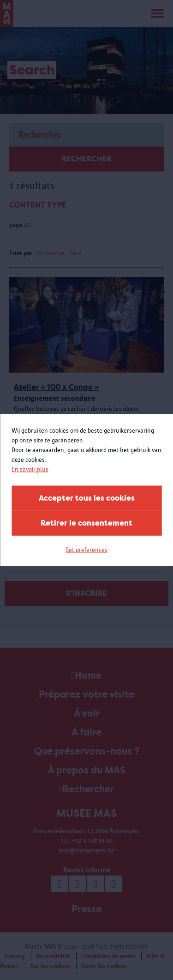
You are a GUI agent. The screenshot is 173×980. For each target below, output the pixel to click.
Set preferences (86, 550)
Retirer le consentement (86, 523)
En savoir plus (30, 469)
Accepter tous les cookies (87, 498)
